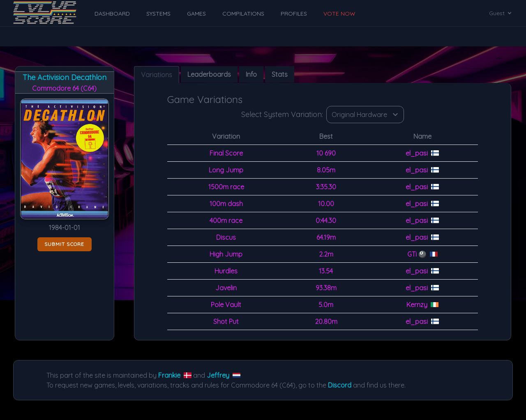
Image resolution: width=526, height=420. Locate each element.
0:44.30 (326, 220)
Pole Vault (226, 305)
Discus (226, 237)
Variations (157, 75)
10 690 (326, 153)
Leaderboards (209, 74)
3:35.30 (326, 187)
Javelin (226, 288)
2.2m (326, 254)
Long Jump (226, 170)
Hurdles (226, 271)
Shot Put (226, 321)
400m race (226, 220)
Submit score (64, 244)
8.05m (326, 170)
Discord (340, 385)
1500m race (226, 187)
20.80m (326, 321)
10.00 (326, 204)
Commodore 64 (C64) (64, 88)
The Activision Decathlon (65, 77)
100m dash (226, 204)
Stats (280, 74)
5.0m (326, 305)
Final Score (226, 153)
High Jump (226, 254)
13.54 (326, 271)
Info (251, 74)
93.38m (326, 288)
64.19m (326, 237)
